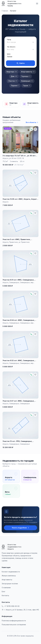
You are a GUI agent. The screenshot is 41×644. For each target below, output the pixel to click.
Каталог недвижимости (11, 572)
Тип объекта (11, 47)
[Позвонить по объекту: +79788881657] (31, 129)
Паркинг (15, 86)
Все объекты (32, 122)
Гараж (27, 86)
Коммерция (27, 81)
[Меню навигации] (37, 4)
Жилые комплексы (9, 576)
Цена (9, 54)
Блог (3, 591)
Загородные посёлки (10, 584)
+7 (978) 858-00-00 (11, 606)
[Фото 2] (19, 152)
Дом (14, 76)
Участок (13, 81)
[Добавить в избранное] (35, 129)
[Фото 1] (18, 152)
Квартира (12, 72)
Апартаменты (28, 72)
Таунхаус (26, 76)
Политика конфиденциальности (14, 621)
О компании (6, 588)
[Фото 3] (21, 152)
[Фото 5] (23, 152)
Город (9, 40)
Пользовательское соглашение (14, 625)
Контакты (5, 595)
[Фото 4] (22, 152)
